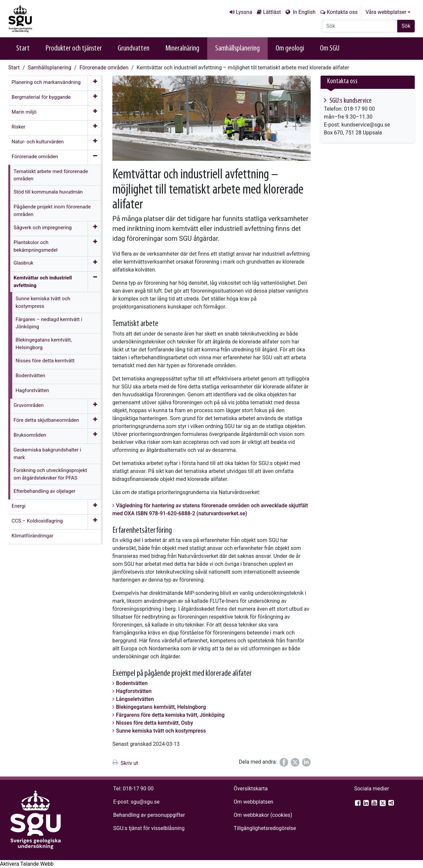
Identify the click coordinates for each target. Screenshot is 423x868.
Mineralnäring (182, 49)
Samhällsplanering (237, 49)
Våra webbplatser (386, 12)
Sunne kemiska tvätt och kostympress (161, 731)
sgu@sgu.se (145, 802)
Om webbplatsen (253, 802)
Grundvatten (134, 49)
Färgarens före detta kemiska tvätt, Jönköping (170, 715)
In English (304, 12)
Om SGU (330, 49)
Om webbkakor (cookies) (263, 815)
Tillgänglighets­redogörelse (265, 828)
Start (23, 49)
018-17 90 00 (138, 789)
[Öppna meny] (95, 83)
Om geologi (290, 49)
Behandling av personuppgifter (149, 815)
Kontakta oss (342, 12)
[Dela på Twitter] (295, 762)
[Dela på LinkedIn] (306, 762)
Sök (406, 26)
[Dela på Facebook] (284, 762)
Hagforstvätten (134, 691)
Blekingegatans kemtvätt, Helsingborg (161, 707)
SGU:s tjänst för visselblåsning (149, 828)
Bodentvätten (132, 683)
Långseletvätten (135, 699)
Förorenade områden (104, 68)
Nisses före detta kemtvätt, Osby (154, 723)
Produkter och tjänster (74, 49)
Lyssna (244, 12)
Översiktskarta (251, 789)
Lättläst (272, 12)
